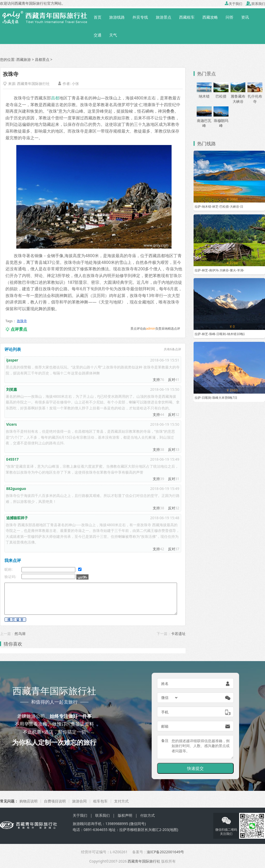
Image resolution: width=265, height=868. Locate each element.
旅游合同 (79, 801)
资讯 (245, 17)
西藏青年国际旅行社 (33, 84)
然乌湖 (20, 634)
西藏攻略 (210, 17)
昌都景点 (42, 59)
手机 (165, 712)
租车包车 (100, 801)
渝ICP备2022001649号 (165, 852)
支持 (156, 379)
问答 (230, 17)
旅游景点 (164, 17)
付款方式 (148, 815)
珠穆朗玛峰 (221, 119)
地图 (173, 830)
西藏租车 (187, 17)
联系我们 (255, 4)
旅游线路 (117, 17)
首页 (98, 17)
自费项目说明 (55, 801)
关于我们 (233, 4)
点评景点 (16, 329)
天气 (113, 35)
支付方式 (121, 801)
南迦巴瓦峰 (204, 119)
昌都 (55, 98)
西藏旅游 (24, 59)
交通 (98, 35)
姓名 (165, 683)
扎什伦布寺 (255, 95)
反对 (172, 379)
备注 (165, 740)
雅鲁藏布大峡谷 (238, 95)
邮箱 (165, 726)
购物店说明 (28, 801)
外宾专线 (140, 17)
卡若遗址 (178, 634)
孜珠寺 (22, 321)
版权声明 (125, 815)
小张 (75, 84)
